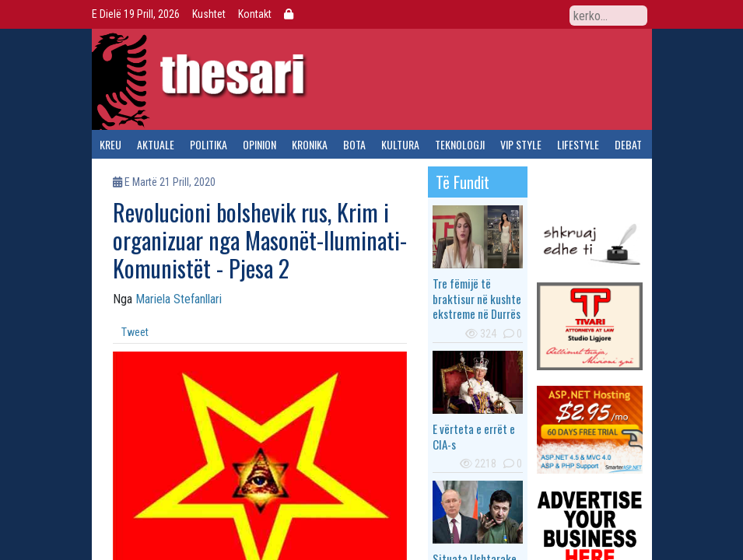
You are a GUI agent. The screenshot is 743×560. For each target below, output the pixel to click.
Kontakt (255, 14)
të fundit (463, 182)
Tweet (135, 332)
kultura (400, 144)
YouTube (525, 15)
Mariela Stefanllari (179, 299)
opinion (259, 144)
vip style (521, 144)
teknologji (460, 144)
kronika (310, 144)
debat (628, 144)
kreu (110, 144)
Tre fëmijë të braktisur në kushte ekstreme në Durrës (477, 298)
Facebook (472, 15)
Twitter (499, 15)
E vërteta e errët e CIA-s (474, 436)
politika (209, 144)
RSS (552, 15)
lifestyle (578, 144)
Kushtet (209, 14)
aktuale (156, 144)
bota (354, 144)
